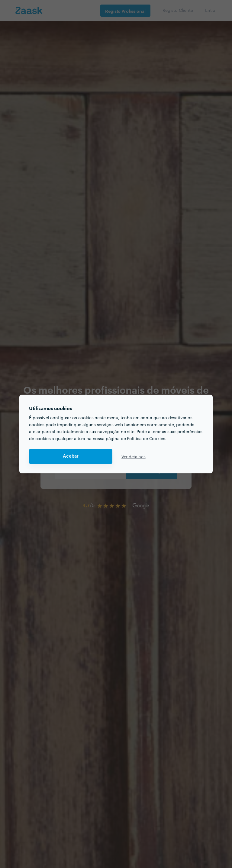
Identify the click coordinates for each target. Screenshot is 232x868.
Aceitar (71, 456)
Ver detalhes (134, 456)
